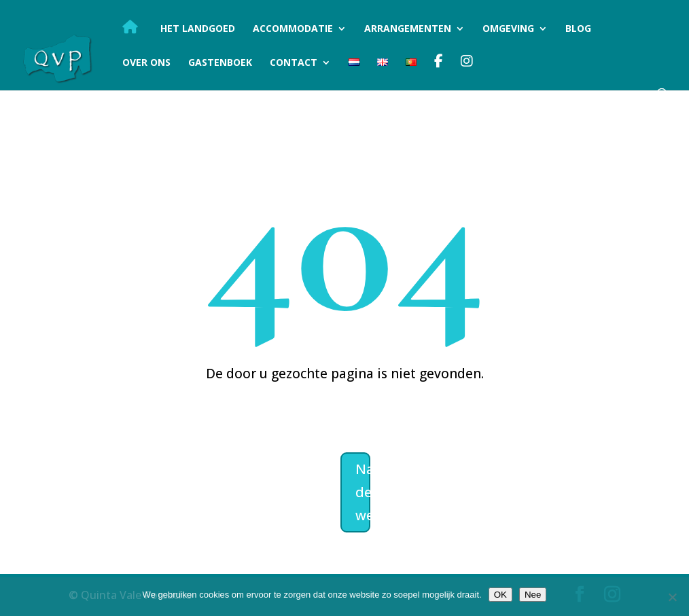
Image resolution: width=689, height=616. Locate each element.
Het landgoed (198, 29)
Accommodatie (293, 29)
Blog (578, 29)
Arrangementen (408, 29)
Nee (533, 595)
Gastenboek (220, 63)
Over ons (146, 63)
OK (500, 595)
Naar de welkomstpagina (363, 492)
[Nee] (672, 597)
